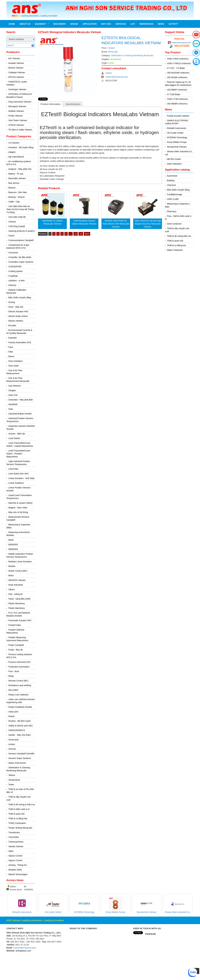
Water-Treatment (175, 250)
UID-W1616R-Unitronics (178, 73)
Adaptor (12, 152)
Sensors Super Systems (20, 758)
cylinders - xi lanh (16, 281)
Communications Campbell (21, 240)
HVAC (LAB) (173, 199)
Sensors (12, 749)
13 (76, 234)
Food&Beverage (174, 194)
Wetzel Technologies (18, 874)
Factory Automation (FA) (20, 342)
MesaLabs (113, 52)
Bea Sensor (14, 183)
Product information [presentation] (51, 104)
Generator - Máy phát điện (21, 400)
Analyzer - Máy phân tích (20, 169)
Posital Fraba (15, 625)
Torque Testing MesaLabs (20, 828)
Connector (13, 253)
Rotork (11, 716)
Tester (11, 785)
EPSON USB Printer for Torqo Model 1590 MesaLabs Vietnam (116, 224)
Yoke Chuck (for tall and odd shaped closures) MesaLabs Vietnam (147, 224)
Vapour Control (15, 856)
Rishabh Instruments (176, 128)
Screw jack (13, 740)
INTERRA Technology (177, 137)
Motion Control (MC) (18, 571)
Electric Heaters (16, 321)
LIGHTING (13, 469)
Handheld (13, 404)
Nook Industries (16, 585)
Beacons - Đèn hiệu (18, 192)
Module (12, 566)
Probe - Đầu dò (16, 650)
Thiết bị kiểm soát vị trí (19, 809)
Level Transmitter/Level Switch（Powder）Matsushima (18, 454)
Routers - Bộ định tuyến (19, 721)
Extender (13, 338)
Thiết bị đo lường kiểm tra (179, 236)
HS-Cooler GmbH (175, 133)
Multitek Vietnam (16, 111)
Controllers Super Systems (21, 262)
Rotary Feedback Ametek (20, 707)
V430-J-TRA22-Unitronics (179, 63)
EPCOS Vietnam (16, 77)
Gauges (12, 390)
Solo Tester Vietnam (18, 120)
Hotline (109, 73)
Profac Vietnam (16, 116)
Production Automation (19, 667)
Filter (11, 352)
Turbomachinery (16, 842)
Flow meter (14, 366)
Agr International (16, 157)
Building (171, 180)
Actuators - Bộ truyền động (21, 147)
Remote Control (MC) (18, 681)
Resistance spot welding (20, 685)
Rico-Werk (13, 690)
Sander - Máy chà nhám (20, 735)
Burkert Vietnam (16, 68)
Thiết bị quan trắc (17, 814)
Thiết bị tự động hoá (176, 245)
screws (12, 744)
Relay (11, 676)
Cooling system (16, 271)
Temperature (14, 780)
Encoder (12, 325)
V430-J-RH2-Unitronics (178, 59)
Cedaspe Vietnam (17, 72)
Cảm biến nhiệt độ (17, 217)
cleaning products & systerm (22, 231)
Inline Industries (174, 164)
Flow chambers (16, 361)
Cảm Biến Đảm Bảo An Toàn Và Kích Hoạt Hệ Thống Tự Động (20, 209)
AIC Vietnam (14, 58)
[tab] (50, 104)
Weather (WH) (15, 870)
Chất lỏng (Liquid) (17, 226)
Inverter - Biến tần (17, 434)
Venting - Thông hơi (18, 865)
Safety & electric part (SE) (20, 726)
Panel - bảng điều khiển (19, 599)
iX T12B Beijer (174, 94)
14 (81, 234)
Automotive (172, 176)
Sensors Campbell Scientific (21, 754)
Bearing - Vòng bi (16, 197)
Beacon (12, 188)
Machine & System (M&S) (20, 503)
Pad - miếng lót (15, 594)
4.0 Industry (14, 143)
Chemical (171, 185)
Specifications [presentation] (73, 104)
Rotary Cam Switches (19, 695)
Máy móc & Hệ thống (18, 512)
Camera (12, 222)
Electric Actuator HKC (19, 311)
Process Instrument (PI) (19, 662)
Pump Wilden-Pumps (177, 142)
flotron (11, 356)
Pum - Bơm (14, 671)
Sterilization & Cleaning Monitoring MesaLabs (132, 55)
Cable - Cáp (14, 202)
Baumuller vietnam (17, 178)
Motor (11, 575)
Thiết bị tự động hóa (18, 818)
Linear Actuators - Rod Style (21, 478)
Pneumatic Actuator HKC (20, 620)
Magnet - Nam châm (18, 508)
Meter (11, 540)
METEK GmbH (174, 159)
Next (87, 234)
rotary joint (13, 712)
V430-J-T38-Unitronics (177, 99)
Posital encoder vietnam (178, 116)
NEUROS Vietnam (17, 580)
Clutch (11, 236)
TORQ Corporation (17, 823)
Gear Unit (13, 395)
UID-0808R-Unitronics (177, 104)
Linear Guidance (16, 483)
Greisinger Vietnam (17, 89)
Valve (11, 851)
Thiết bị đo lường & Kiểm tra (22, 804)
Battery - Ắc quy (16, 174)
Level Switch (14, 438)
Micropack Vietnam (17, 106)
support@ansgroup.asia (116, 77)
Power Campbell (16, 645)
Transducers (14, 832)
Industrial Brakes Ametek (20, 414)
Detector (12, 285)
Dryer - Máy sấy (16, 307)
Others (12, 589)
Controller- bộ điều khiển (20, 257)
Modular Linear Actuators (20, 562)
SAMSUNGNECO (17, 730)
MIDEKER (13, 545)
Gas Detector (15, 386)
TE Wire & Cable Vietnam (20, 130)
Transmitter (14, 837)
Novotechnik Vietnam (177, 147)
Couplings (13, 276)
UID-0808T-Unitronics (177, 90)
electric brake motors (18, 316)
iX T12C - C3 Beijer (176, 68)
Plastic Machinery (17, 603)
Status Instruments (17, 763)
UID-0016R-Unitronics (177, 77)
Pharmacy (172, 211)
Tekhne (12, 775)
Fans (11, 347)
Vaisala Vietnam (16, 846)
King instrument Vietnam (20, 102)
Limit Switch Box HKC (19, 474)
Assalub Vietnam (16, 63)
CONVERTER (15, 267)
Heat (11, 409)
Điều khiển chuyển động (20, 298)
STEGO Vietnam (16, 125)
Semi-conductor (174, 224)
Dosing (12, 302)
